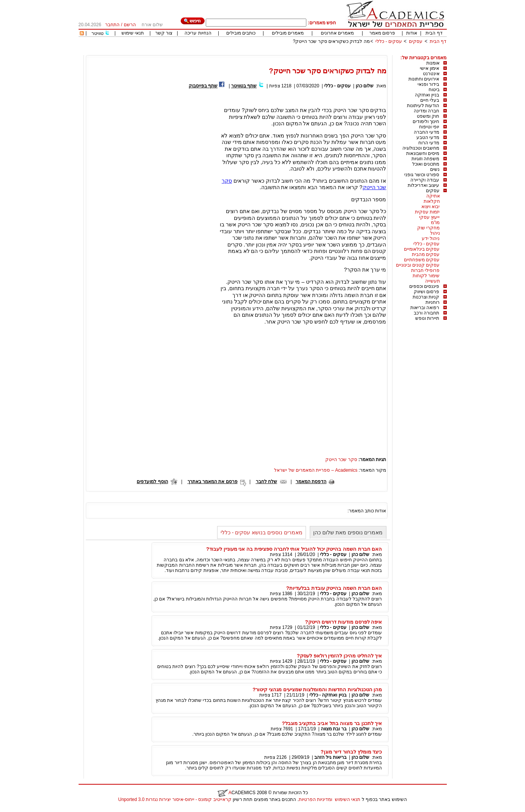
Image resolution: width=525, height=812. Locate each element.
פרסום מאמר (382, 33)
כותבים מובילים (241, 33)
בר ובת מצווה (334, 729)
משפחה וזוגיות (425, 159)
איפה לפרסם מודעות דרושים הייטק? (344, 622)
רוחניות (433, 302)
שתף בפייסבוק (203, 86)
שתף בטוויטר (244, 86)
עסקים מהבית (426, 254)
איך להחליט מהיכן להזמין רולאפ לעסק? (340, 656)
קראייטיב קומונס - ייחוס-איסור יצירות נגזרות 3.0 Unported (175, 799)
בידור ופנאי (428, 84)
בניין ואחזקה (427, 95)
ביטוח (434, 90)
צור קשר (164, 33)
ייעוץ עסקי (429, 217)
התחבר (112, 25)
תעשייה (433, 281)
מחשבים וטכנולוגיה (421, 148)
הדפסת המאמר (311, 482)
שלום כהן (365, 86)
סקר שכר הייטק (341, 460)
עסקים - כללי (389, 41)
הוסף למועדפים (152, 482)
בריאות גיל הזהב (330, 757)
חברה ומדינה (426, 111)
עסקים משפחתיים (422, 260)
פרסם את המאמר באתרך (213, 482)
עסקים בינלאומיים (422, 249)
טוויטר (98, 33)
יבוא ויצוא (430, 207)
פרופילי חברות (425, 270)
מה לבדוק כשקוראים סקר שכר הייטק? (331, 41)
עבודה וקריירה (425, 180)
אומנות (433, 63)
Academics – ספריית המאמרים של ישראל (316, 470)
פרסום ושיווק (426, 292)
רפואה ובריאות (425, 308)
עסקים (416, 41)
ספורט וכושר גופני (422, 175)
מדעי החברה (426, 132)
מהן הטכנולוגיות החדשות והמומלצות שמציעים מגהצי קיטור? (317, 690)
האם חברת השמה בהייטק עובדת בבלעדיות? (334, 588)
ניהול (435, 233)
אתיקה (433, 196)
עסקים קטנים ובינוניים (418, 265)
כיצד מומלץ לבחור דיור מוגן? (352, 752)
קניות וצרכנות (426, 297)
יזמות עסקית (427, 212)
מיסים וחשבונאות (423, 153)
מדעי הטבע (428, 137)
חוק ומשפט (428, 116)
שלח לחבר (266, 482)
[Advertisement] (309, 52)
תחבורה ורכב (426, 313)
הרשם (130, 25)
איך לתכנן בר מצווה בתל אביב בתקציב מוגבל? (332, 723)
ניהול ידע (431, 239)
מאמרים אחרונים (337, 33)
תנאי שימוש (133, 33)
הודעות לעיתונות (423, 106)
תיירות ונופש (427, 318)
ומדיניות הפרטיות (315, 799)
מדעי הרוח (429, 143)
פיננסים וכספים (424, 286)
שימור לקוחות (426, 276)
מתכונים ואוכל (426, 164)
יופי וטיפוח (429, 127)
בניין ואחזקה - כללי (328, 695)
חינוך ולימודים (426, 122)
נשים (435, 169)
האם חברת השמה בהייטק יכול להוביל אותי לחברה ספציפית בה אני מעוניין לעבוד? (294, 549)
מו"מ (435, 223)
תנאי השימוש (348, 799)
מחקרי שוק (428, 228)
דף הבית (434, 33)
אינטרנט (431, 74)
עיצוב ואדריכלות (423, 185)
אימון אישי (430, 68)
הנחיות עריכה (198, 33)
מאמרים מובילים (288, 33)
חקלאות (432, 201)
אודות (412, 33)
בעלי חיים (430, 100)
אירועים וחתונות (424, 79)
